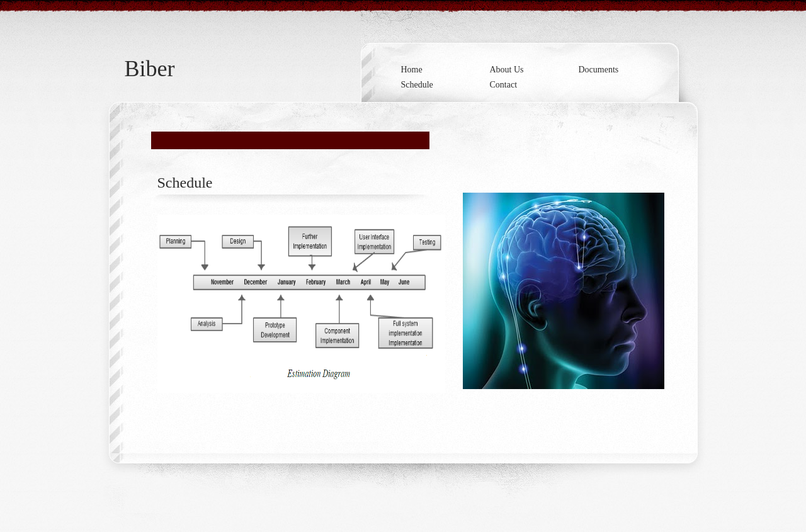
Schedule (417, 85)
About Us (507, 70)
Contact (504, 85)
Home (412, 70)
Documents (599, 70)
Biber (150, 69)
